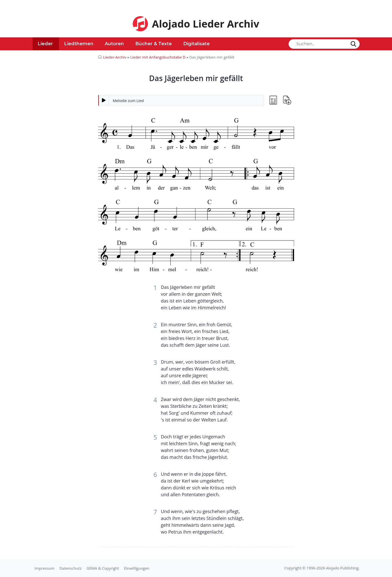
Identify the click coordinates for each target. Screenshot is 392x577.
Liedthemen (79, 44)
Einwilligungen (137, 568)
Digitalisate (197, 44)
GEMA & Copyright (103, 568)
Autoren (114, 44)
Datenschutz (71, 568)
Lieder (45, 44)
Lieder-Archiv (115, 57)
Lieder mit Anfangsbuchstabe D (158, 57)
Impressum (45, 568)
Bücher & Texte (154, 44)
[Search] (324, 44)
